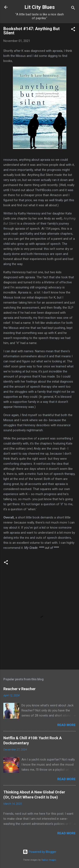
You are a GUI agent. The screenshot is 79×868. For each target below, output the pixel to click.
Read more (66, 725)
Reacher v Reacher (19, 689)
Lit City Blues (40, 7)
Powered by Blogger (39, 852)
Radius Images (49, 860)
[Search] (73, 9)
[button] (73, 30)
